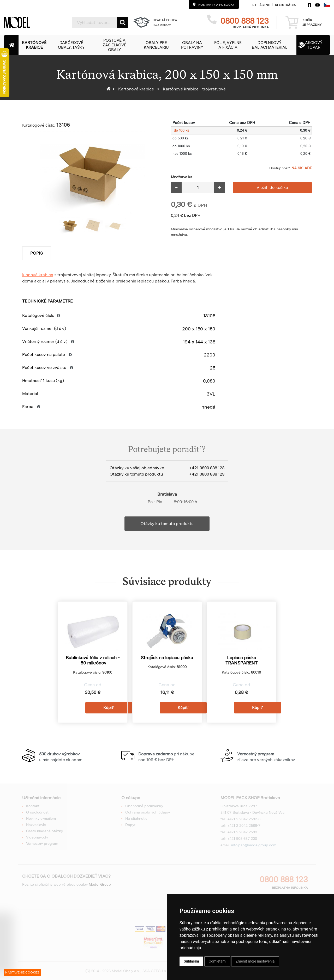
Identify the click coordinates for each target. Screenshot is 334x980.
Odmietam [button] (217, 961)
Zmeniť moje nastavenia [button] (255, 961)
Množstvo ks (181, 177)
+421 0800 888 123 (207, 468)
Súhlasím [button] (191, 961)
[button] (37, 45)
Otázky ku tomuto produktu (167, 524)
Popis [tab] (37, 253)
